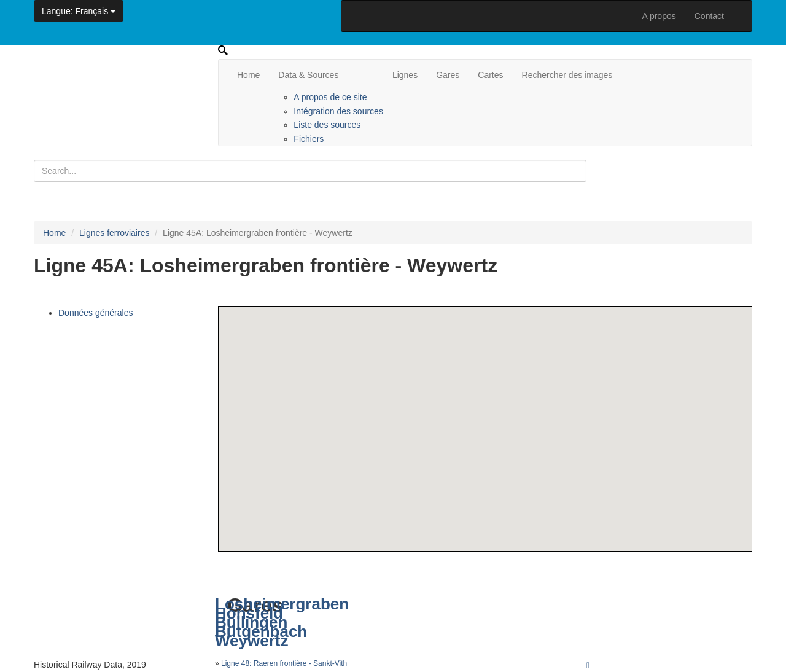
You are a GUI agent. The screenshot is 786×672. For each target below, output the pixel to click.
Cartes (490, 75)
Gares (448, 75)
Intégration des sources (338, 111)
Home (248, 75)
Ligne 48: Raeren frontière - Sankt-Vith (284, 663)
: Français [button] (79, 11)
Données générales (95, 313)
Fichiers (309, 139)
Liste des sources (327, 125)
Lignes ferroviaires (114, 233)
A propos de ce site (330, 97)
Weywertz (251, 641)
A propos (659, 16)
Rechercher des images (567, 75)
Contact (709, 16)
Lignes (405, 75)
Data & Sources (308, 75)
